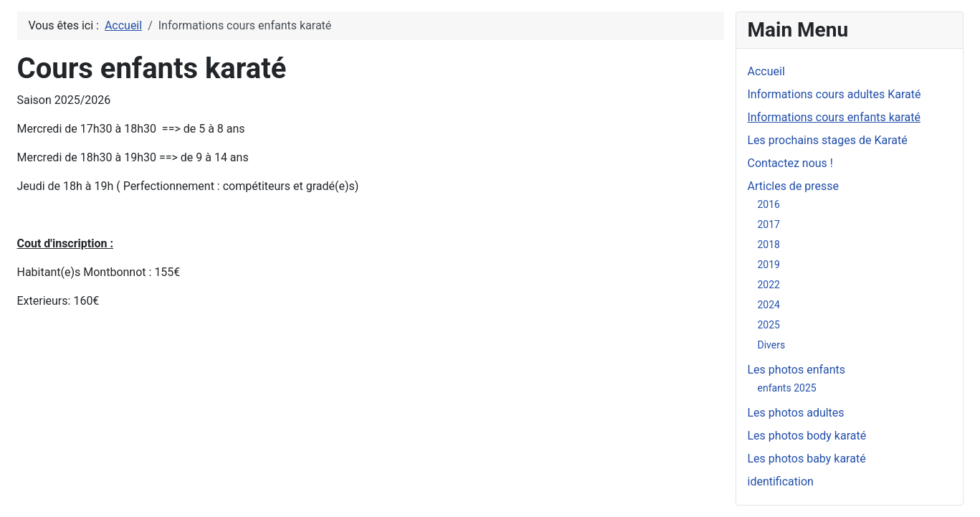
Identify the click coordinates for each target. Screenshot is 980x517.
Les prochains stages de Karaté (828, 140)
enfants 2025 (787, 388)
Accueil (766, 71)
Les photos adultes (796, 413)
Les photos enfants (797, 370)
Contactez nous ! (790, 163)
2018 (769, 245)
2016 (769, 204)
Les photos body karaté (807, 436)
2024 (769, 305)
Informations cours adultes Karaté (834, 94)
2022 (769, 285)
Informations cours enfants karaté (834, 117)
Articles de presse (794, 186)
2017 (769, 224)
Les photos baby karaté (807, 459)
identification (781, 482)
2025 (769, 325)
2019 (769, 265)
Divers (772, 345)
